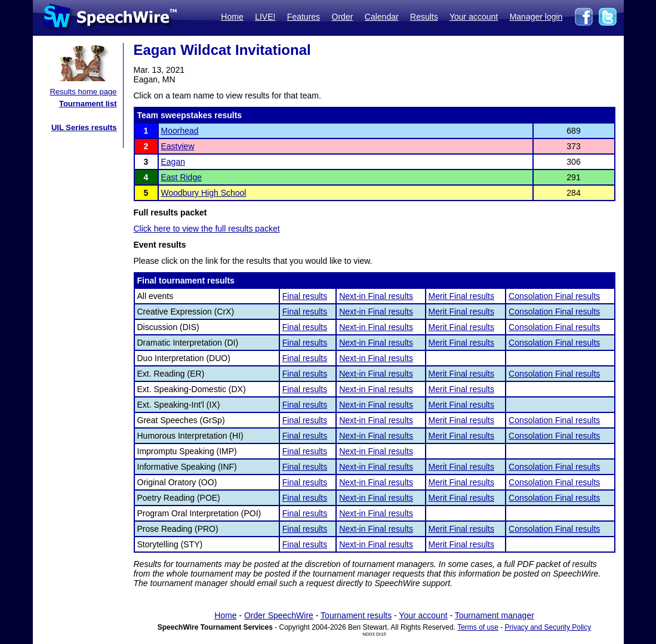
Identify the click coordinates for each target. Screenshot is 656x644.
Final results (305, 296)
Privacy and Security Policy (548, 627)
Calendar (382, 17)
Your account (474, 17)
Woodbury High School (204, 193)
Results (424, 17)
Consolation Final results (554, 296)
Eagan (173, 162)
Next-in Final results (376, 296)
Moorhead (180, 131)
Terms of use (478, 627)
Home (232, 17)
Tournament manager (495, 615)
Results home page (83, 92)
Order (343, 17)
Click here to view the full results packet (207, 229)
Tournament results (356, 615)
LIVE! (265, 17)
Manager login (536, 17)
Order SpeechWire (279, 615)
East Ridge (181, 177)
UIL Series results (84, 127)
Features (304, 17)
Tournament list (88, 104)
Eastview (178, 146)
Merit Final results (461, 296)
